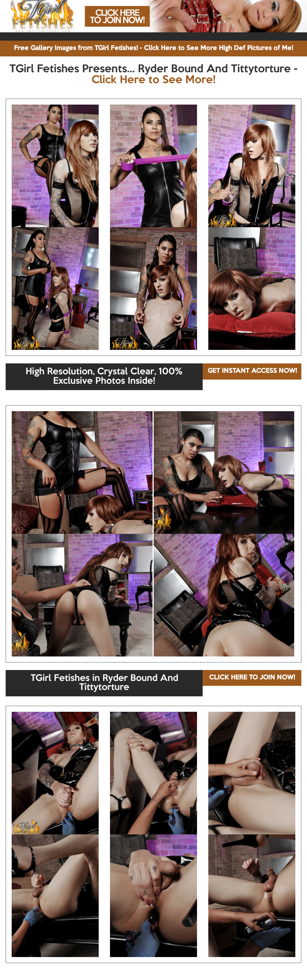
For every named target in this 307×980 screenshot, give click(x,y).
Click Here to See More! (153, 80)
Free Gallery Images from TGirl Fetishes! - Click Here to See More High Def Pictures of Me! (153, 48)
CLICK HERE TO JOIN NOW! (252, 678)
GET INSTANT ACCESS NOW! (252, 371)
